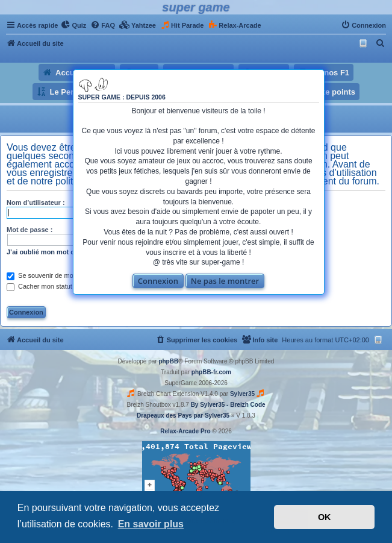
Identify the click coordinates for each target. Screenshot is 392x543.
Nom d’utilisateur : (36, 202)
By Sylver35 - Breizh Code (228, 405)
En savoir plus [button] (151, 524)
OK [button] (325, 517)
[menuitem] (73, 25)
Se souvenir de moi (41, 275)
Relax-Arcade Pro (185, 431)
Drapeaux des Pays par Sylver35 (183, 416)
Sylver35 (242, 394)
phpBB (168, 361)
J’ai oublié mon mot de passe (53, 252)
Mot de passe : (30, 230)
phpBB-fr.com (211, 372)
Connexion (158, 281)
